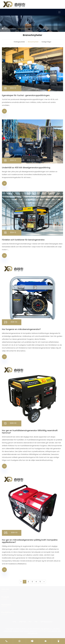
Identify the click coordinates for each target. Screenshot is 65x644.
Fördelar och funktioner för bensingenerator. (23, 240)
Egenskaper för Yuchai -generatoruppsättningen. (26, 95)
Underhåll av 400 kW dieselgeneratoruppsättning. (26, 168)
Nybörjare (13, 29)
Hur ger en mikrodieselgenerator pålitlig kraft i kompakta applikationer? (30, 541)
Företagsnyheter (19, 42)
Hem (6, 29)
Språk (57, 4)
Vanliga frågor (46, 42)
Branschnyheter (23, 29)
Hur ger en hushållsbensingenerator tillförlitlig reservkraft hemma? (30, 432)
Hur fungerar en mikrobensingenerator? (21, 329)
